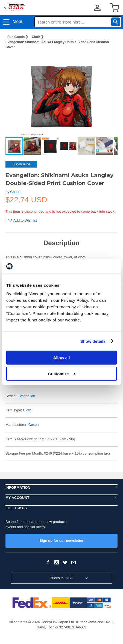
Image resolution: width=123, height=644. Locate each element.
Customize (62, 374)
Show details (93, 341)
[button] (108, 62)
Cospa (15, 192)
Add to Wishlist (23, 220)
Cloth (36, 37)
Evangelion (26, 396)
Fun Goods (16, 37)
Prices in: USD (62, 578)
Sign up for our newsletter (61, 541)
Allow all (62, 358)
